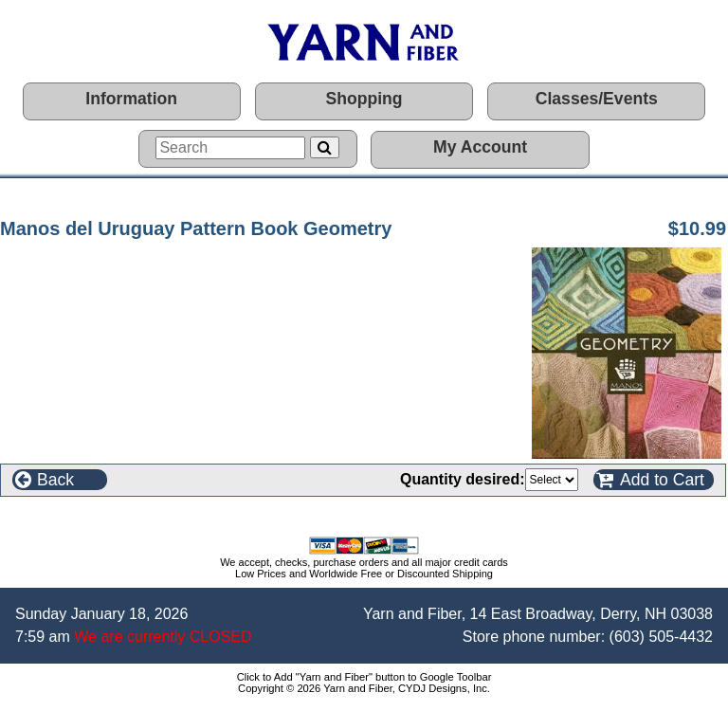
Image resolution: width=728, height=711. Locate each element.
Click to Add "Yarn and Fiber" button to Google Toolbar (364, 677)
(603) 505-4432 (661, 637)
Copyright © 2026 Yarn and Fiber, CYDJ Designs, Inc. (364, 688)
